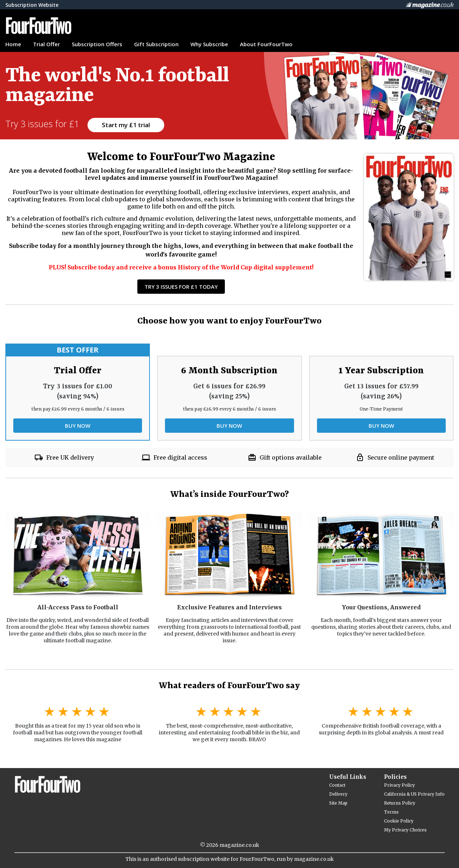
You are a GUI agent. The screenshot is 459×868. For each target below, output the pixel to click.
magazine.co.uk (239, 845)
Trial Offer (46, 44)
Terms (391, 812)
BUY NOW (78, 426)
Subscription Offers (97, 44)
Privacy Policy (399, 785)
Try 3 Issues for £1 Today (181, 287)
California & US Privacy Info (414, 794)
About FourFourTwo (266, 44)
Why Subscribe (209, 44)
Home (13, 44)
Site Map (338, 803)
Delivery (338, 794)
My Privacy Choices (405, 830)
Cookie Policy (399, 821)
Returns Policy (400, 803)
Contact (337, 785)
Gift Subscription (156, 44)
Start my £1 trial (126, 125)
